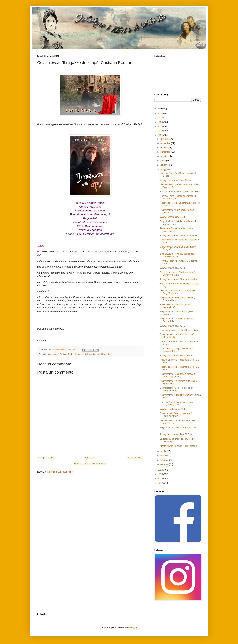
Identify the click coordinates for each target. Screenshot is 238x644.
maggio (164, 169)
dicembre (165, 139)
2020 (161, 470)
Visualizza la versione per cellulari (90, 464)
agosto (164, 156)
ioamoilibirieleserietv (102, 354)
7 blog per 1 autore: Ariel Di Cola (176, 434)
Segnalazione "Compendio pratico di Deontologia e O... (178, 375)
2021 (161, 135)
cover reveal (53, 354)
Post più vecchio (134, 458)
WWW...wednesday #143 (172, 217)
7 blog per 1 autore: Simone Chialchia (179, 279)
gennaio (165, 464)
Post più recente (46, 458)
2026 (161, 113)
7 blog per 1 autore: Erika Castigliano (178, 235)
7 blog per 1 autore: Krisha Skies (176, 356)
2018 (161, 478)
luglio (163, 161)
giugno (164, 165)
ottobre (164, 148)
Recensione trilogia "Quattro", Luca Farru (180, 192)
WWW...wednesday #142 (172, 268)
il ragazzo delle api (84, 354)
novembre (166, 143)
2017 (161, 483)
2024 (161, 122)
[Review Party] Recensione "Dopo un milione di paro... (178, 197)
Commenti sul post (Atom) (60, 472)
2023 (161, 126)
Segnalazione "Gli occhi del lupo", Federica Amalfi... (177, 389)
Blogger (133, 628)
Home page (90, 458)
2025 (161, 118)
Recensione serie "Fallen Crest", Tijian (179, 330)
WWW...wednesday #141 (172, 326)
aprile (164, 451)
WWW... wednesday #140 (173, 409)
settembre (166, 152)
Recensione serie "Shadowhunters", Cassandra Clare (178, 274)
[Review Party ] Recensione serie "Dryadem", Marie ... (176, 403)
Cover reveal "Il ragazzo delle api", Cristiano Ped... (177, 350)
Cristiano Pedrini (67, 354)
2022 (161, 131)
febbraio (165, 460)
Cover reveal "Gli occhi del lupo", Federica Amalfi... (176, 415)
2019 (161, 474)
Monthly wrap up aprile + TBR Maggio (179, 446)
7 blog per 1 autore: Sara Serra (175, 180)
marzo (164, 456)
